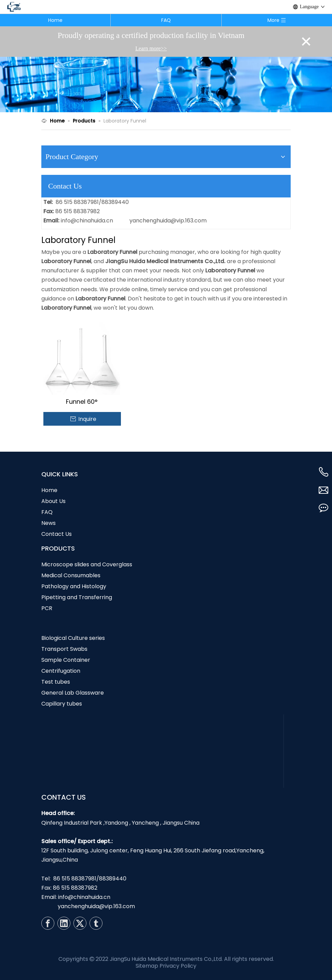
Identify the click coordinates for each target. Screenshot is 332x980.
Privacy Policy (178, 966)
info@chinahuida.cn (87, 221)
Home (55, 20)
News (49, 523)
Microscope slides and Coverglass (87, 564)
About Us (53, 501)
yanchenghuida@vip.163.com (168, 221)
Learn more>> (151, 48)
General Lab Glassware (73, 693)
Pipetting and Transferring (77, 597)
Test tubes (56, 682)
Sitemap (147, 966)
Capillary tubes (62, 704)
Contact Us (57, 534)
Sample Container (66, 660)
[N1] (166, 85)
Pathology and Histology (74, 586)
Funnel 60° (82, 402)
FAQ (166, 20)
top (318, 951)
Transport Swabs (64, 649)
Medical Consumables (71, 575)
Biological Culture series (73, 638)
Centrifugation (61, 671)
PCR (47, 608)
